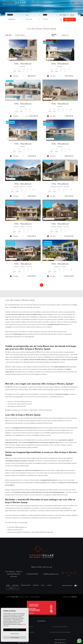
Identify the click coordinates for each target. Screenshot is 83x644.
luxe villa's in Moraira (63, 355)
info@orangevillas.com (26, 401)
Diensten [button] (36, 585)
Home (8, 585)
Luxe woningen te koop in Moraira (60, 627)
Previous (7, 50)
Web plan (37, 597)
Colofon (22, 597)
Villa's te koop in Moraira (60, 640)
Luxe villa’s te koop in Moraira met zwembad (60, 632)
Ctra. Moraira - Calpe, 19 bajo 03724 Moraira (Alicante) (14, 574)
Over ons (15, 585)
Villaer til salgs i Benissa (60, 643)
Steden (49, 585)
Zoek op (69, 20)
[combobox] (15, 15)
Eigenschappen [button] (26, 585)
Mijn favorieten (65, 3)
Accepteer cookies (15, 629)
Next (39, 50)
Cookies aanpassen (15, 633)
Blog (43, 585)
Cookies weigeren (15, 637)
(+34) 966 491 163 (32, 574)
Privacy (27, 597)
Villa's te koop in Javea (23, 643)
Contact (13, 588)
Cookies (32, 597)
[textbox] (14, 15)
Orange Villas (24, 523)
